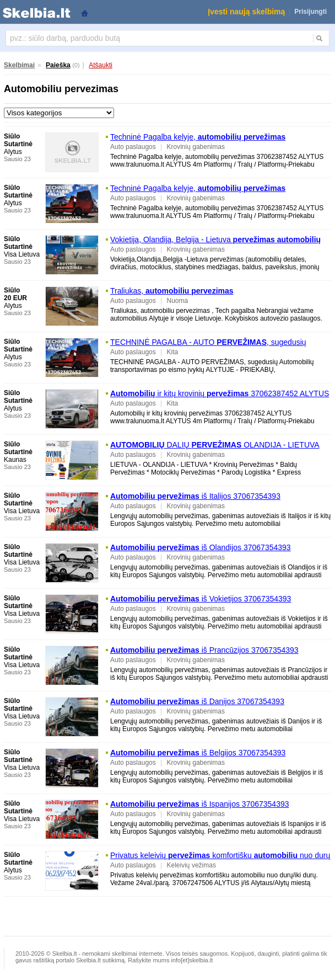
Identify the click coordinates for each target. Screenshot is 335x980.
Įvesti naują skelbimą (246, 12)
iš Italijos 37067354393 (195, 496)
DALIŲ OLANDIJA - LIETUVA (215, 445)
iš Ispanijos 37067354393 (200, 804)
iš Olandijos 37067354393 (201, 547)
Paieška (58, 65)
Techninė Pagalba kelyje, (198, 137)
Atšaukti (101, 65)
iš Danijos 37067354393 (197, 701)
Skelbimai (19, 65)
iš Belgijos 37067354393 (198, 753)
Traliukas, (172, 291)
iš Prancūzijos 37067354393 (204, 650)
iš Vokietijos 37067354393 (201, 599)
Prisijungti (310, 12)
